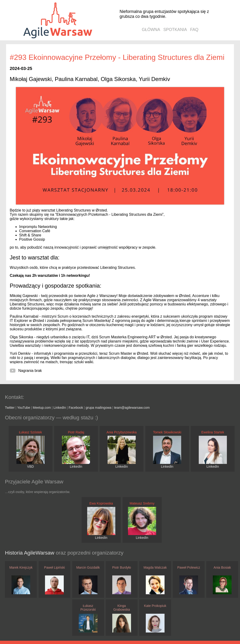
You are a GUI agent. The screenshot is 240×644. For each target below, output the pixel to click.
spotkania (175, 30)
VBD (31, 467)
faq (194, 30)
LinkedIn (60, 408)
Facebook (76, 408)
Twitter (10, 408)
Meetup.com (42, 408)
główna (151, 30)
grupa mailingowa (99, 408)
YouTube (24, 408)
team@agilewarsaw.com (132, 408)
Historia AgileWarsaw (30, 553)
